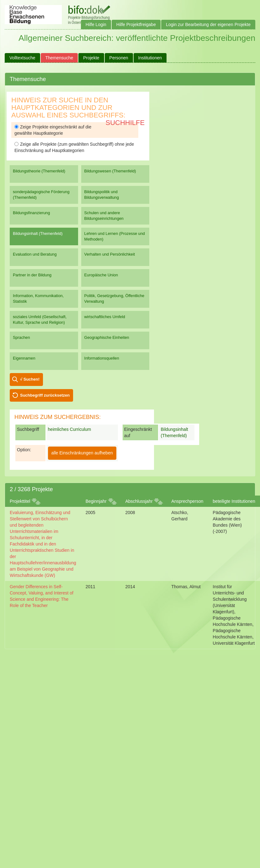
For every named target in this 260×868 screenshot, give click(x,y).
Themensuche (59, 58)
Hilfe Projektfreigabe (136, 24)
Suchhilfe (125, 123)
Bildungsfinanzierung (31, 213)
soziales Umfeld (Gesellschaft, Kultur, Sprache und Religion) (40, 320)
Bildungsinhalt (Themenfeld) (38, 233)
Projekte (91, 58)
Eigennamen (24, 358)
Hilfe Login (96, 24)
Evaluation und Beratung (35, 254)
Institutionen (150, 58)
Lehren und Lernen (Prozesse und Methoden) (115, 236)
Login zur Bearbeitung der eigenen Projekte (208, 24)
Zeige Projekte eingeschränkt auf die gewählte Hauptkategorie (53, 130)
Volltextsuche (22, 58)
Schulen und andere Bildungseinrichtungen (104, 216)
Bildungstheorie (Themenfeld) (39, 171)
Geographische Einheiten (107, 337)
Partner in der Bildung (32, 275)
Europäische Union (101, 275)
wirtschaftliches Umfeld (105, 317)
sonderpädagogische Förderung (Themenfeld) (41, 195)
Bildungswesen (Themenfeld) (110, 171)
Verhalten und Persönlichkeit (110, 254)
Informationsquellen (102, 358)
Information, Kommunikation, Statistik (38, 298)
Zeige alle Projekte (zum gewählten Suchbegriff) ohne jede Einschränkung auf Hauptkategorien (74, 147)
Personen (119, 58)
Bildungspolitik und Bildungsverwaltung (102, 195)
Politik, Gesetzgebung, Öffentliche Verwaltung (114, 298)
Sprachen (21, 337)
